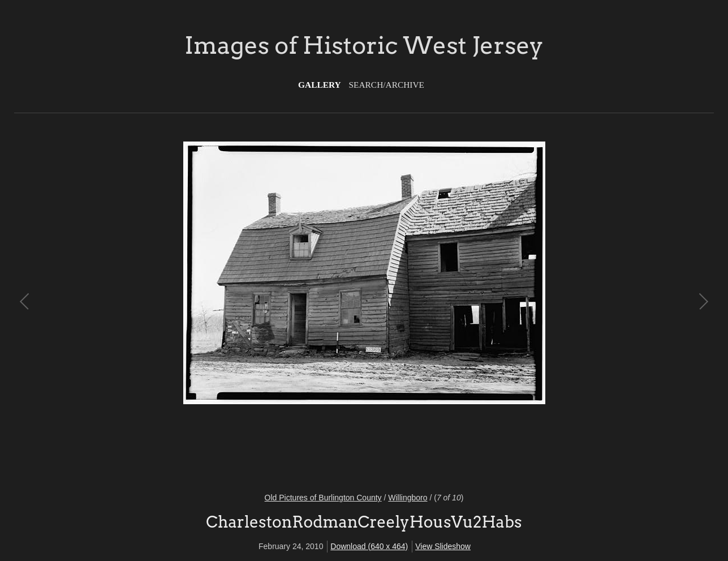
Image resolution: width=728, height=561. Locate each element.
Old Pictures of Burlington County (323, 498)
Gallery (320, 85)
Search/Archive (387, 85)
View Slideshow (443, 546)
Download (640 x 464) (369, 546)
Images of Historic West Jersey (364, 45)
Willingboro (408, 498)
